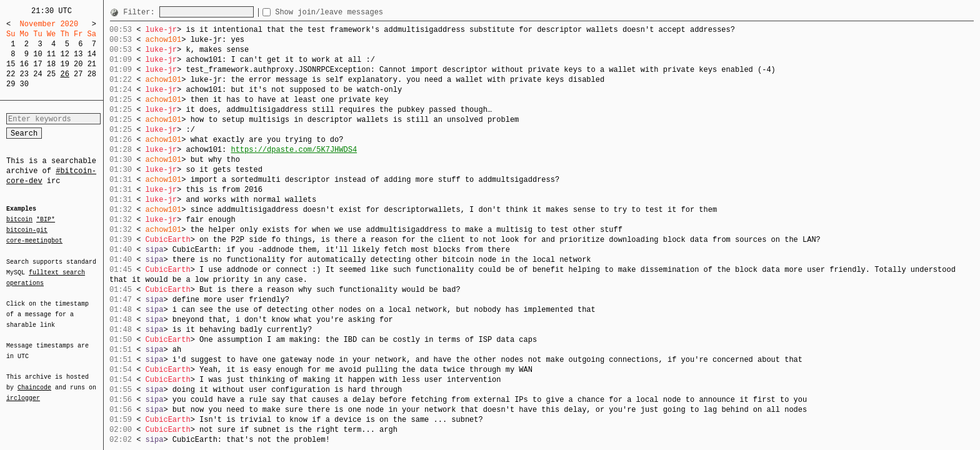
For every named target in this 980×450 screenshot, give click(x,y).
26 (64, 74)
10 (37, 54)
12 (64, 54)
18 (51, 64)
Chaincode (34, 380)
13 (78, 54)
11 (51, 54)
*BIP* (46, 220)
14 (92, 54)
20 (78, 64)
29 (11, 84)
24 (37, 74)
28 (92, 74)
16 (24, 64)
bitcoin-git (27, 230)
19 (64, 64)
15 (11, 64)
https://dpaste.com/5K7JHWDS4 (294, 150)
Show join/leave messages (352, 12)
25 (51, 74)
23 (24, 74)
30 (24, 84)
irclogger (23, 390)
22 (11, 74)
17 (37, 64)
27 (78, 74)
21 (92, 64)
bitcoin (19, 220)
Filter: (141, 12)
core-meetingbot (34, 240)
